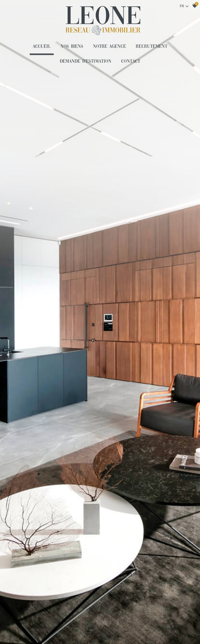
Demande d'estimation (86, 62)
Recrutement (152, 47)
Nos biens (72, 47)
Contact (131, 62)
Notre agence (109, 47)
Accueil (42, 47)
